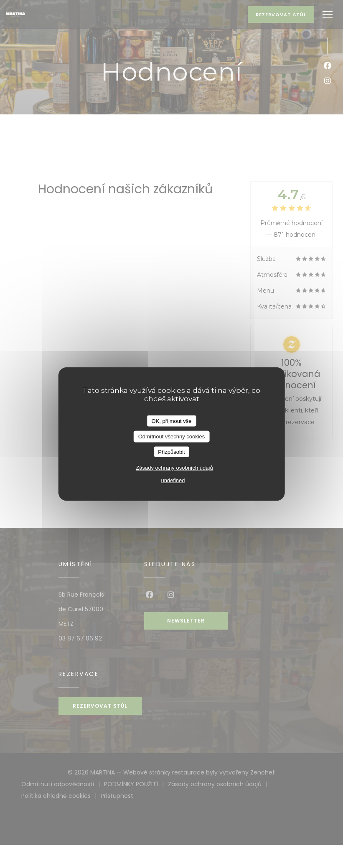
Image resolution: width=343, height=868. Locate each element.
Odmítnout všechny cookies (172, 437)
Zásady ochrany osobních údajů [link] (174, 468)
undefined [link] (173, 480)
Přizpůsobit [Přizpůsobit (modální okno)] (171, 452)
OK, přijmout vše (171, 421)
